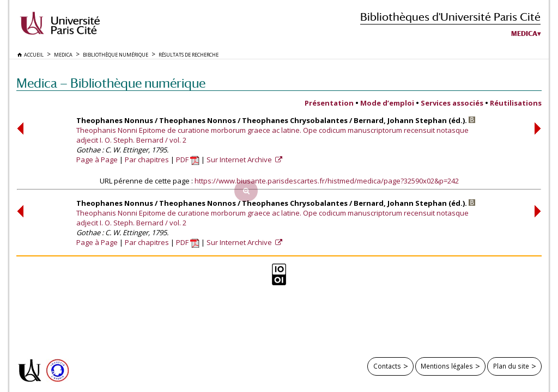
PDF (188, 160)
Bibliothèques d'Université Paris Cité (450, 17)
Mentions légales (447, 366)
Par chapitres (147, 160)
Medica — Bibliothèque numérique (111, 83)
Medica (524, 34)
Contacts (387, 366)
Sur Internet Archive (240, 160)
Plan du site (511, 366)
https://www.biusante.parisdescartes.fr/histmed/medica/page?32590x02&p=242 (327, 181)
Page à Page (97, 160)
